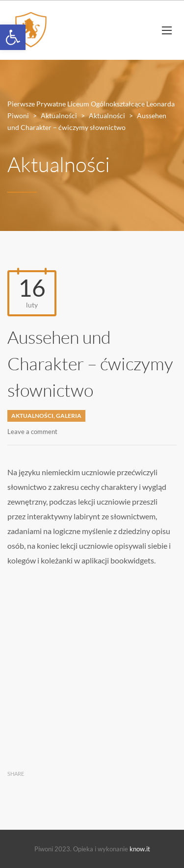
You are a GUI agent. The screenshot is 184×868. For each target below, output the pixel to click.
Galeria (69, 416)
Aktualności (32, 416)
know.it (140, 849)
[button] (13, 37)
